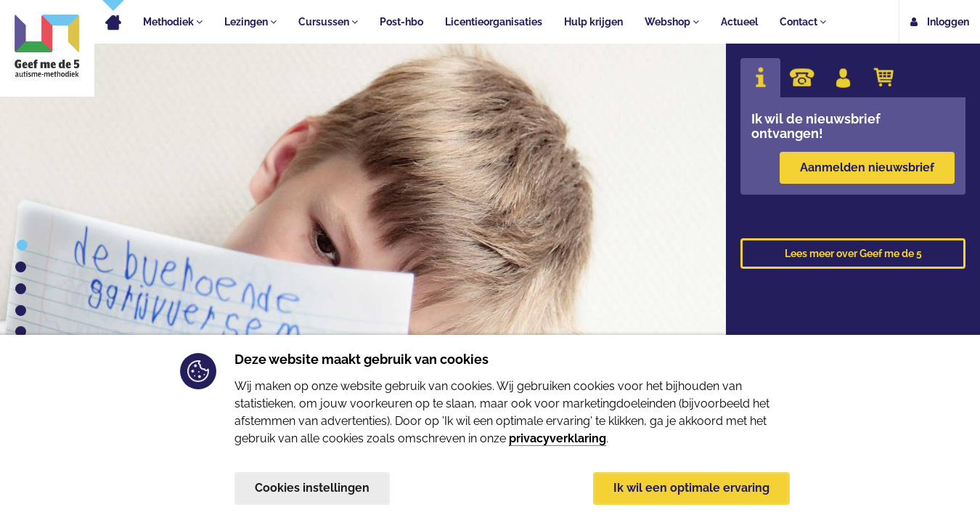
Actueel (739, 22)
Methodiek (173, 22)
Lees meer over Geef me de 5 (853, 254)
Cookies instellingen (312, 488)
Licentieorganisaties (494, 22)
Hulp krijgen (593, 22)
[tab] (760, 78)
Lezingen (250, 22)
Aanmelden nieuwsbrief (867, 167)
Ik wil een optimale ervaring (691, 488)
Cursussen (328, 22)
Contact (803, 22)
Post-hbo (401, 22)
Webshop (672, 22)
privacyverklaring (558, 438)
